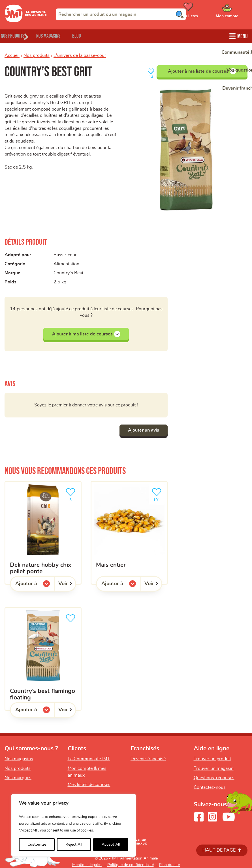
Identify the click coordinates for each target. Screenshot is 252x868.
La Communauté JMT (89, 759)
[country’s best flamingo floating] (43, 659)
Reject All (74, 845)
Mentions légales (87, 865)
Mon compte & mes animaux (87, 772)
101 (158, 494)
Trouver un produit (212, 759)
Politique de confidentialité (131, 865)
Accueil (12, 55)
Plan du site (169, 865)
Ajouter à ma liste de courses (202, 70)
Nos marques (18, 778)
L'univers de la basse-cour (80, 55)
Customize (37, 845)
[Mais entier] (129, 533)
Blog (99, 35)
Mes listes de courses (89, 785)
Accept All (111, 845)
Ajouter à (35, 585)
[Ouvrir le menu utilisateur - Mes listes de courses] (202, 12)
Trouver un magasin (214, 768)
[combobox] (121, 14)
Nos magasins (62, 35)
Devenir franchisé (148, 759)
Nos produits (37, 55)
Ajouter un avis (141, 430)
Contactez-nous (210, 787)
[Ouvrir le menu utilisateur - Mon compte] (235, 12)
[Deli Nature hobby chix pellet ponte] (43, 533)
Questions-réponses (214, 778)
